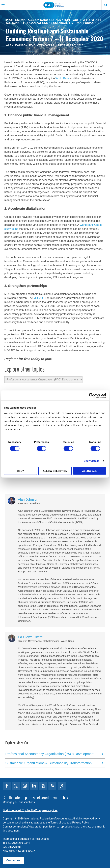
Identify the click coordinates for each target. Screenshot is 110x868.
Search (106, 5)
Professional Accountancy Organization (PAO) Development (53, 20)
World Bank (62, 78)
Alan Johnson (17, 45)
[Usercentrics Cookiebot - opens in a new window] (91, 396)
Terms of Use (58, 823)
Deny (20, 471)
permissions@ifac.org (26, 827)
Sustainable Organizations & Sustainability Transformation (53, 23)
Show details (92, 461)
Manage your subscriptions (19, 802)
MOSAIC (39, 298)
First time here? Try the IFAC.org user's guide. (30, 810)
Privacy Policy (80, 823)
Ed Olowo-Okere (42, 45)
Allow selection (55, 471)
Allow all (90, 471)
